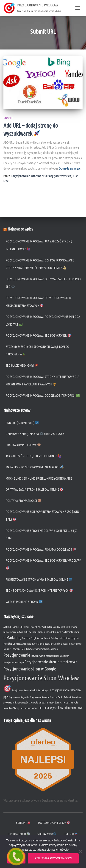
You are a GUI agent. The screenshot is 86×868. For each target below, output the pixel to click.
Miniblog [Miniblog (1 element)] (8, 644)
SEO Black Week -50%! (22, 365)
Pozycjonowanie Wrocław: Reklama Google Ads (41, 549)
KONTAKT (23, 823)
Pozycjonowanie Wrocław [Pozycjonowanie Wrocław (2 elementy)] (65, 690)
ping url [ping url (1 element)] (7, 649)
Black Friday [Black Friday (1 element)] (30, 627)
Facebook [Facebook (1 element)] (26, 638)
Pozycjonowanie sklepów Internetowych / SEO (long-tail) (43, 516)
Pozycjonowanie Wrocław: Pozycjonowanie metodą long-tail (43, 321)
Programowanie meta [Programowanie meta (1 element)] (39, 697)
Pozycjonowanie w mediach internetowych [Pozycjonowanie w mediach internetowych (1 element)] (31, 690)
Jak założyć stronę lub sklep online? (33, 456)
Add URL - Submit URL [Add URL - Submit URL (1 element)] (14, 627)
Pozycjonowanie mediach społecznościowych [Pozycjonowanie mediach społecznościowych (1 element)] (50, 656)
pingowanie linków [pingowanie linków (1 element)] (51, 644)
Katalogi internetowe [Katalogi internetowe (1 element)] (60, 638)
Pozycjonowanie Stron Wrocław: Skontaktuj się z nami (41, 535)
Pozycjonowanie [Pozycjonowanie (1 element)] (51, 649)
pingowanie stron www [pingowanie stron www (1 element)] (71, 644)
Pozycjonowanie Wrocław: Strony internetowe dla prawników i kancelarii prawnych (43, 381)
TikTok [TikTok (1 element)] (46, 708)
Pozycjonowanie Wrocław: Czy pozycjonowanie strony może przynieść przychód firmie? (40, 264)
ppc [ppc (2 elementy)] (6, 697)
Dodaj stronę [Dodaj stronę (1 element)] (38, 632)
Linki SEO (71, 834)
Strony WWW (47, 834)
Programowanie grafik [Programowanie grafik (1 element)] (19, 697)
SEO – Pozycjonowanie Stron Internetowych (39, 591)
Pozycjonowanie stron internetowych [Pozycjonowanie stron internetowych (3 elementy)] (51, 662)
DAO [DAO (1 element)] (63, 627)
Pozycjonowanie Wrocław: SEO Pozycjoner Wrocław (43, 564)
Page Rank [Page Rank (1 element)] (37, 644)
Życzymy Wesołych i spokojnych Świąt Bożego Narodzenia (37, 351)
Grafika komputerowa (23, 445)
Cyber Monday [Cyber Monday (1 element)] (53, 627)
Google (8, 118)
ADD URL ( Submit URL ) (22, 423)
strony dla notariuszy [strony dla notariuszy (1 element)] (58, 703)
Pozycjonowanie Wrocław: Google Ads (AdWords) (43, 396)
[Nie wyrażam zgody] (80, 852)
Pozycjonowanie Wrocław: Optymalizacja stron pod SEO (43, 283)
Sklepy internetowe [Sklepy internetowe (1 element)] (73, 697)
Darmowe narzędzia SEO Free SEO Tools (35, 434)
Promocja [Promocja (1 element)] (54, 697)
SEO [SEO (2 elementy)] (61, 697)
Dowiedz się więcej (70, 168)
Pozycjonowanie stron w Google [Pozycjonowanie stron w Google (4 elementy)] (30, 669)
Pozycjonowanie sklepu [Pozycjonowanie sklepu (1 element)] (14, 662)
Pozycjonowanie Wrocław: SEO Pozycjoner (38, 335)
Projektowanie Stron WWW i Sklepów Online (39, 580)
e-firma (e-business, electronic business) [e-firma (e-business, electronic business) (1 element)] (62, 632)
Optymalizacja (19, 834)
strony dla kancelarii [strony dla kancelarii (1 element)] (38, 703)
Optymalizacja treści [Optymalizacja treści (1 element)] (22, 644)
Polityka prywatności (23, 501)
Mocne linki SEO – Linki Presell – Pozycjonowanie (39, 478)
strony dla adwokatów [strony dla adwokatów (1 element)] (18, 703)
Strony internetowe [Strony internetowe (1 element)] (22, 708)
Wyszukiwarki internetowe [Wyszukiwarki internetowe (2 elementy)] (66, 708)
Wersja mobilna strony (24, 602)
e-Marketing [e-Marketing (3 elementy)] (12, 638)
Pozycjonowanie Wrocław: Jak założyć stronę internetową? (39, 245)
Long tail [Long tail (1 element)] (75, 638)
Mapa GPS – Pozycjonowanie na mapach (35, 467)
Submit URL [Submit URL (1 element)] (37, 708)
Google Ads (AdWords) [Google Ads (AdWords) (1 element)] (40, 638)
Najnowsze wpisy (20, 229)
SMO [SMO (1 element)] (6, 703)
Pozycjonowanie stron (54, 823)
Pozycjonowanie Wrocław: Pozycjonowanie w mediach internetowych (39, 302)
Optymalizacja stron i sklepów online (34, 489)
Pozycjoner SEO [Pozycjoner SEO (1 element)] (19, 649)
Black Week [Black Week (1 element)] (41, 627)
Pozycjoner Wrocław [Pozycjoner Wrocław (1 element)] (35, 649)
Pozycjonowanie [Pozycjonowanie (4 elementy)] (17, 655)
